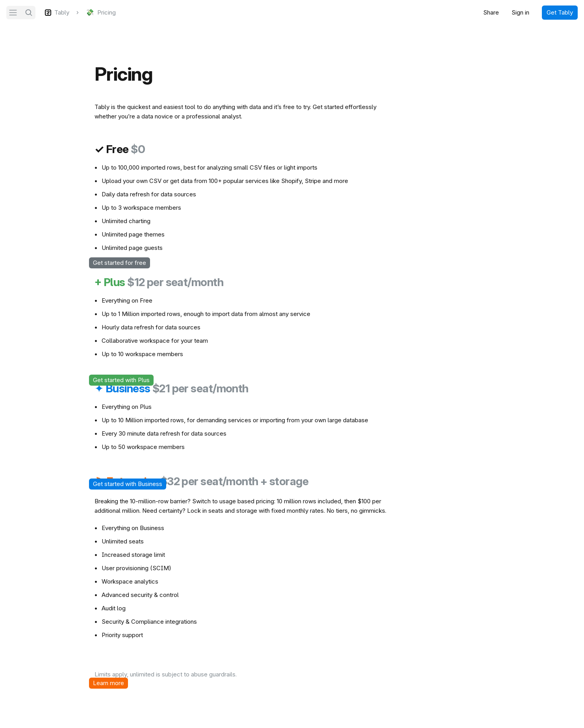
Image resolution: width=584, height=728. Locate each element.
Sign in (520, 12)
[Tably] (57, 13)
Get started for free (120, 263)
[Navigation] (13, 13)
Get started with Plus (121, 380)
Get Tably (560, 12)
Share (491, 12)
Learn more (108, 683)
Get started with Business (128, 484)
